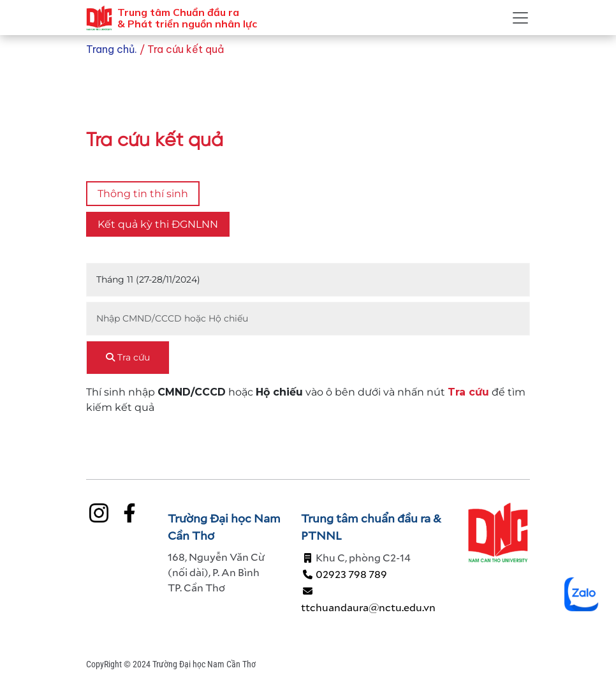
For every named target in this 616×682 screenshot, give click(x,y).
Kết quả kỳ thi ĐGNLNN (158, 224)
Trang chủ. (113, 49)
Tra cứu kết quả (186, 49)
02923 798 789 (344, 574)
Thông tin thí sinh (143, 194)
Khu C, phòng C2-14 (356, 557)
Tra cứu (128, 357)
